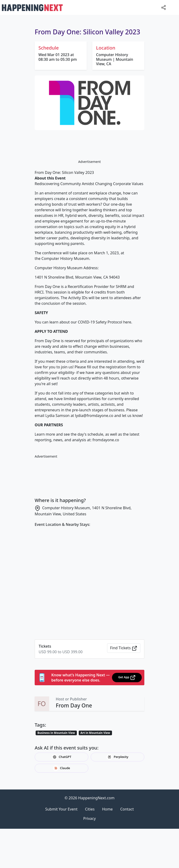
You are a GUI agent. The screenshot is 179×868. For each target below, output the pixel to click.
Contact (127, 809)
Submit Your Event (61, 809)
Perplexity (117, 757)
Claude (62, 768)
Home (108, 809)
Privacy (89, 818)
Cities (90, 809)
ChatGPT (62, 757)
